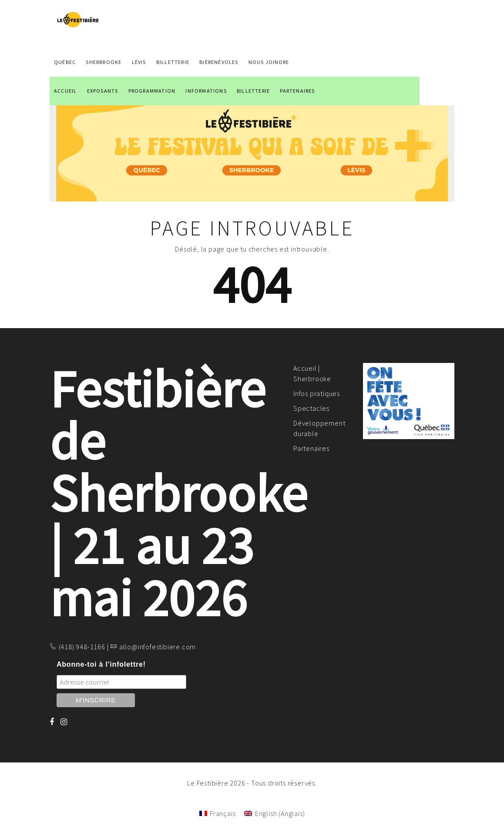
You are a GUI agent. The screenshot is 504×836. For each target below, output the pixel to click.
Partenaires (311, 448)
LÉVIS (139, 62)
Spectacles (311, 408)
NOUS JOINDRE (269, 62)
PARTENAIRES (297, 91)
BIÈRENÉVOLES (219, 62)
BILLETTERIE (253, 91)
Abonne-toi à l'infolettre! (101, 664)
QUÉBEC (65, 62)
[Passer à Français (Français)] (218, 813)
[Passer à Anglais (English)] (274, 813)
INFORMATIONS (206, 91)
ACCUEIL (65, 91)
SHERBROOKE (104, 62)
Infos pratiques (317, 393)
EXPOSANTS (103, 91)
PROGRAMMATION (152, 91)
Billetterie (173, 62)
